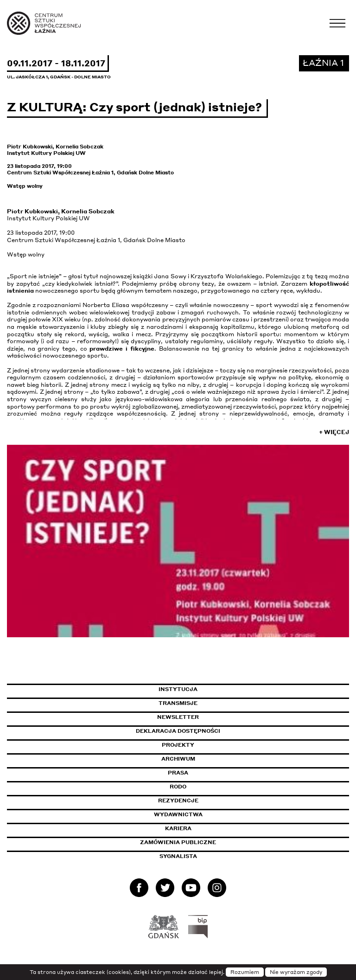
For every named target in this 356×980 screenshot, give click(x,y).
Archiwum (178, 759)
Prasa (178, 773)
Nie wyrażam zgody (296, 972)
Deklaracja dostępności (178, 731)
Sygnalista (178, 856)
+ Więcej (334, 432)
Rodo (178, 787)
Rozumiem (245, 972)
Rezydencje (178, 801)
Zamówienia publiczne (199, 842)
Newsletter (178, 717)
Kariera (178, 828)
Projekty (178, 745)
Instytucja (178, 689)
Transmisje (217, 703)
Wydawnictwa (178, 814)
